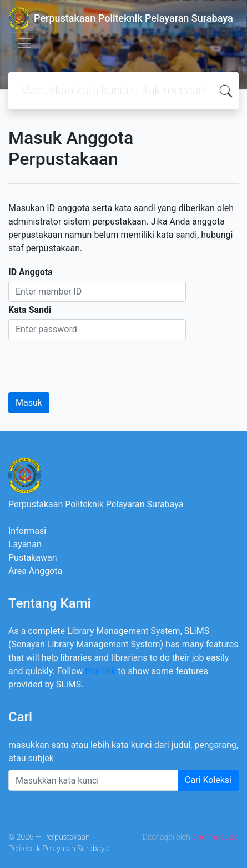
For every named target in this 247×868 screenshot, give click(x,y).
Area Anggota (35, 571)
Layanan (25, 544)
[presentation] (93, 362)
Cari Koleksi (208, 780)
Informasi (27, 531)
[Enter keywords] (93, 780)
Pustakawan (32, 558)
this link (100, 671)
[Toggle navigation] (24, 43)
